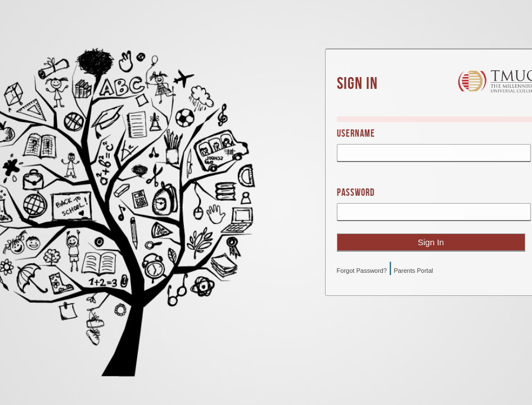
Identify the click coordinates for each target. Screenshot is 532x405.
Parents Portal (413, 271)
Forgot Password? (362, 271)
